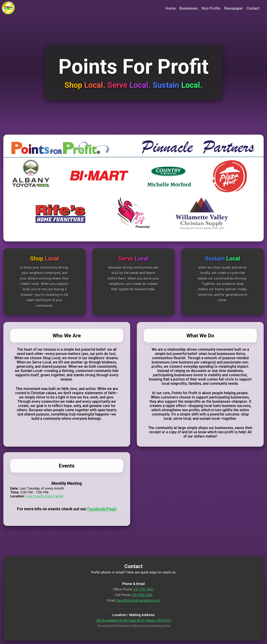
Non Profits (211, 8)
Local (52, 259)
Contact (253, 8)
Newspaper (234, 8)
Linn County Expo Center (45, 496)
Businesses (189, 8)
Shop (74, 85)
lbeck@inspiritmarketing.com (138, 600)
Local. (96, 85)
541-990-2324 (142, 595)
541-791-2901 (144, 589)
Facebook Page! (102, 509)
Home (170, 8)
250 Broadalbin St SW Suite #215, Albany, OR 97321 (134, 620)
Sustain (167, 85)
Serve (118, 85)
